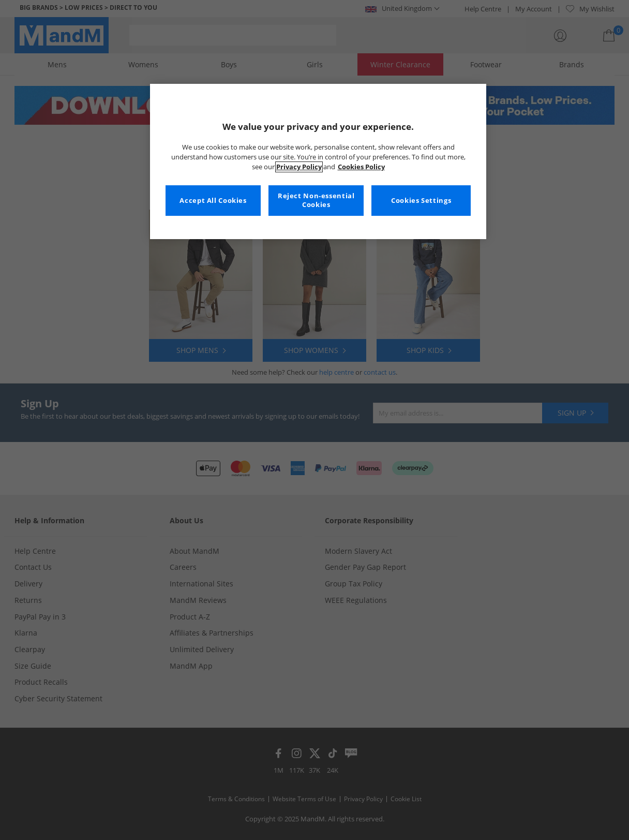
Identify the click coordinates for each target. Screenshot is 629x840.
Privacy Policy (299, 167)
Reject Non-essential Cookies (316, 201)
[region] (318, 161)
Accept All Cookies (213, 201)
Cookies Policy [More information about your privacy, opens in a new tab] (361, 167)
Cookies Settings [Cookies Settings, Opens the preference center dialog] (421, 201)
